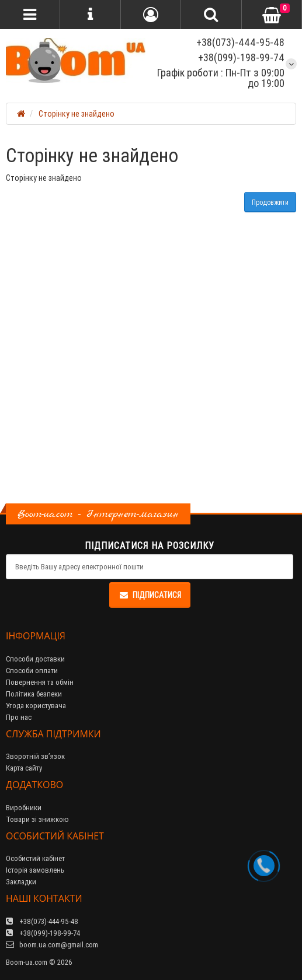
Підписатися (150, 595)
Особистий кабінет (35, 858)
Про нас (19, 717)
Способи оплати (32, 671)
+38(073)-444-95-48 (239, 42)
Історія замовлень (35, 870)
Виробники (24, 808)
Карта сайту (24, 768)
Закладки (21, 882)
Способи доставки (35, 659)
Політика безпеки (34, 694)
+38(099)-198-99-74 (241, 57)
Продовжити (270, 202)
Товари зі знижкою (37, 819)
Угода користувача (36, 706)
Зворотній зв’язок (35, 756)
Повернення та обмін (40, 682)
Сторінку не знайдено (77, 114)
